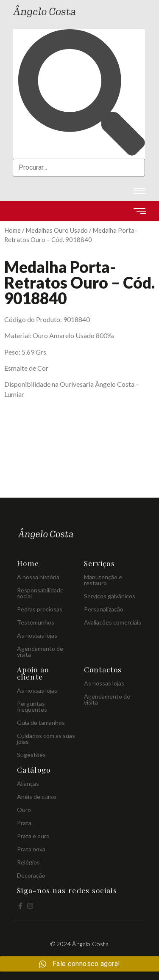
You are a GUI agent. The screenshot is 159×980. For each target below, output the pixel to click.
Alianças (28, 783)
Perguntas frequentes (32, 706)
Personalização (104, 609)
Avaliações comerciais (113, 622)
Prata (24, 823)
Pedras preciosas (40, 609)
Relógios (28, 862)
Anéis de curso (37, 797)
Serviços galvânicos (110, 596)
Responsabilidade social (40, 593)
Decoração (31, 875)
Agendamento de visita (40, 651)
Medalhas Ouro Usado (57, 230)
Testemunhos (36, 622)
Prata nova (31, 849)
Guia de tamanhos (41, 723)
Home (13, 230)
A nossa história (38, 577)
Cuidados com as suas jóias (46, 739)
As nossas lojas (37, 635)
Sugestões (31, 755)
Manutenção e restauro (103, 580)
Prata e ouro (33, 836)
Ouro (24, 810)
